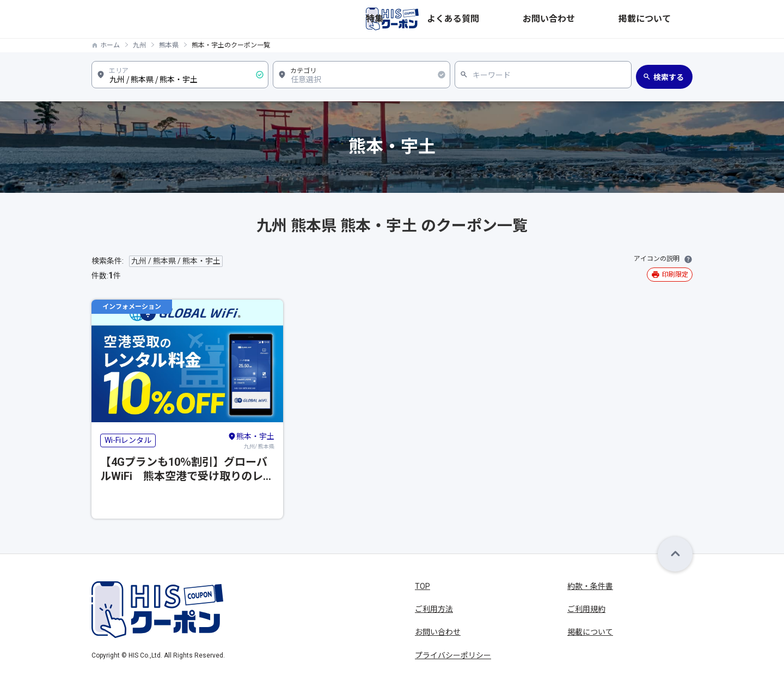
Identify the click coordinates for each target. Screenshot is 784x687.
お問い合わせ (611, 19)
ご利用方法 (434, 609)
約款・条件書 (590, 586)
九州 (139, 45)
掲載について (670, 19)
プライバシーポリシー (453, 655)
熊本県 (169, 45)
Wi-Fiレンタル (128, 440)
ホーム (110, 45)
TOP (422, 586)
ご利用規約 (586, 609)
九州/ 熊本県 (251, 440)
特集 (509, 19)
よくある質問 (552, 19)
